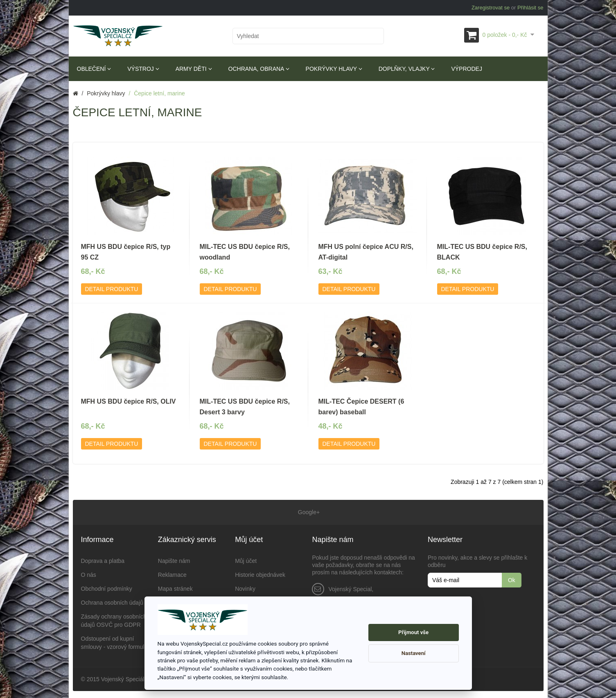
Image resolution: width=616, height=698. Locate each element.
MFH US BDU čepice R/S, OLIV (129, 401)
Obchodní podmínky (107, 587)
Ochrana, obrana (259, 69)
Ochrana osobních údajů (112, 601)
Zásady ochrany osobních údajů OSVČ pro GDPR (114, 619)
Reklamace (172, 574)
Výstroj (143, 69)
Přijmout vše (413, 632)
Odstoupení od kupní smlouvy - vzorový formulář (115, 642)
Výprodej (466, 69)
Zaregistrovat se (491, 8)
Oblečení (94, 69)
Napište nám (174, 560)
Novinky (245, 587)
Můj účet (246, 560)
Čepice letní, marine (159, 93)
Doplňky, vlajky (407, 69)
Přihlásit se (530, 8)
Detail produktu (112, 289)
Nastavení (414, 653)
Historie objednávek (260, 574)
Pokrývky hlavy (334, 69)
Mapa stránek (175, 587)
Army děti (194, 69)
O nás (89, 574)
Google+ (308, 512)
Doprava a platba (103, 560)
